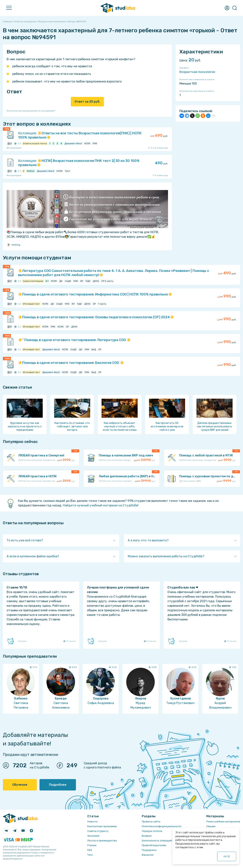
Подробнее (58, 785)
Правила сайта (151, 822)
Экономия (93, 836)
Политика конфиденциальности (162, 826)
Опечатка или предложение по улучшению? (31, 111)
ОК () (227, 856)
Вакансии (148, 855)
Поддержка (149, 850)
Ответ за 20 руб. (87, 102)
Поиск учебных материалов (223, 822)
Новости (92, 822)
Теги (90, 855)
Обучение (20, 785)
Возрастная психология (197, 72)
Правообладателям (154, 845)
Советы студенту (98, 831)
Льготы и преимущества (102, 841)
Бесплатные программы (102, 826)
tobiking (13, 245)
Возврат (147, 836)
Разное (92, 845)
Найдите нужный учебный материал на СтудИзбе (100, 505)
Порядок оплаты (152, 831)
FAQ (90, 850)
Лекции (211, 826)
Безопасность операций (157, 841)
